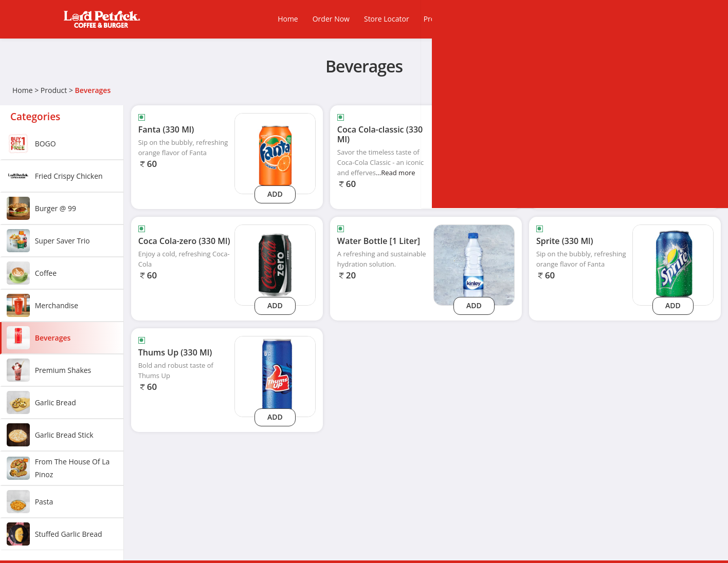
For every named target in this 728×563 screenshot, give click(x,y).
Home (23, 90)
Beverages (93, 90)
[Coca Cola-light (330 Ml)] (673, 153)
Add (275, 194)
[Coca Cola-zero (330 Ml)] (275, 264)
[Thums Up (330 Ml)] (275, 376)
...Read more (396, 173)
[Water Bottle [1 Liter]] (474, 264)
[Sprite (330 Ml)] (673, 264)
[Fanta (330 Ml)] (275, 153)
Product (54, 90)
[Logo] (102, 19)
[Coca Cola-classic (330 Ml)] (474, 153)
